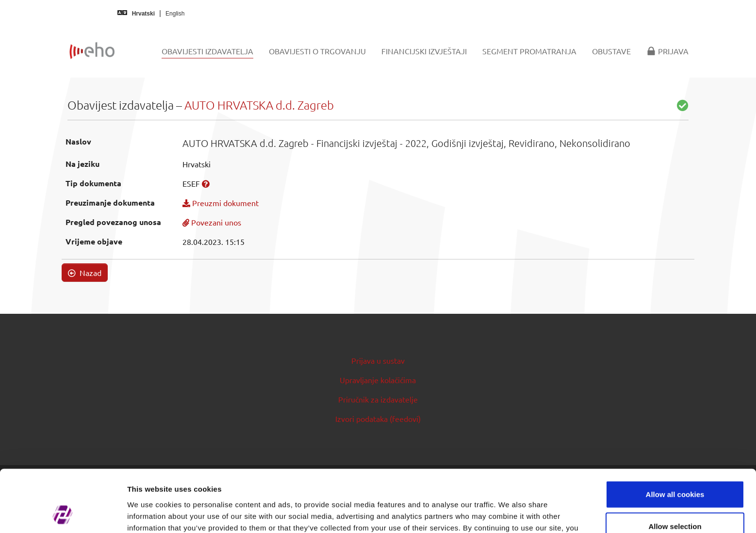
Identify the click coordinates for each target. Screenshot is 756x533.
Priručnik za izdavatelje (378, 399)
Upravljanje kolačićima (378, 380)
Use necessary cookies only (675, 501)
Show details (509, 514)
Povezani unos (212, 222)
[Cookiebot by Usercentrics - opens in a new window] (63, 514)
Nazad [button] (85, 273)
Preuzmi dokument (221, 203)
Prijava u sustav (378, 360)
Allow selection (675, 470)
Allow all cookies (675, 438)
